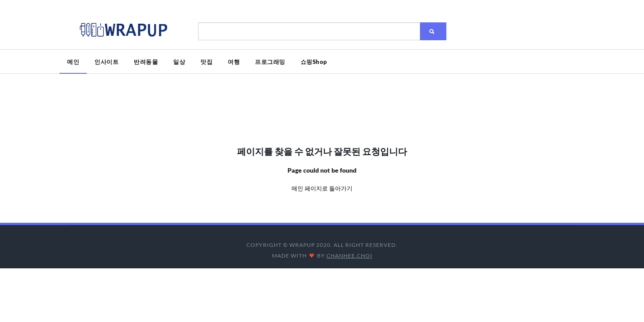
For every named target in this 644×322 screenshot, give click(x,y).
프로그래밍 (270, 62)
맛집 (206, 62)
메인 (73, 62)
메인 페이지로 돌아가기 (322, 188)
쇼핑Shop (314, 62)
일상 (179, 62)
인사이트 (106, 62)
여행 (234, 62)
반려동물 (146, 62)
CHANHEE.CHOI (350, 256)
